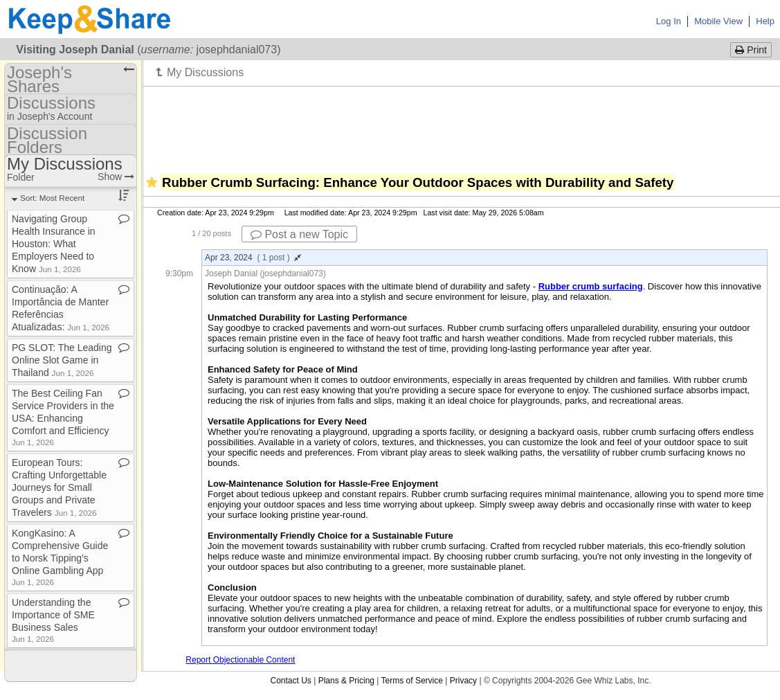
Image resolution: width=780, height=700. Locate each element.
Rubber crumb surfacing (591, 286)
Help (765, 21)
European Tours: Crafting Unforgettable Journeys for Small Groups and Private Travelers (59, 487)
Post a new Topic (299, 234)
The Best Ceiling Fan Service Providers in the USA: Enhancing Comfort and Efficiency (63, 417)
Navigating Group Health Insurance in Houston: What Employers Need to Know (54, 244)
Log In (669, 21)
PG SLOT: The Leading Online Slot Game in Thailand (62, 360)
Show (116, 177)
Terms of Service (412, 681)
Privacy (463, 681)
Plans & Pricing (346, 681)
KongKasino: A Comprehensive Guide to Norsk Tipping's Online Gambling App (60, 557)
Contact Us (290, 681)
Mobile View (718, 21)
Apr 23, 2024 (253, 258)
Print (751, 50)
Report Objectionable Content (240, 660)
